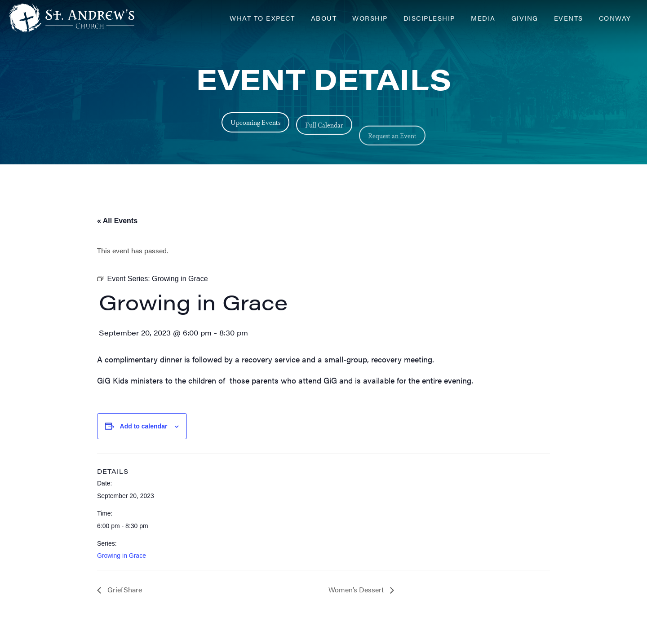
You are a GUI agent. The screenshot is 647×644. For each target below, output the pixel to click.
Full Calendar (324, 147)
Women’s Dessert (357, 589)
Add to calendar (144, 426)
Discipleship (429, 18)
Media (483, 18)
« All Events (117, 221)
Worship (370, 18)
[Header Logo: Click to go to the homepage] (81, 18)
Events (569, 18)
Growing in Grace (122, 556)
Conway (615, 18)
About (324, 18)
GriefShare (124, 589)
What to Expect (262, 18)
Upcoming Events (255, 129)
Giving (525, 18)
